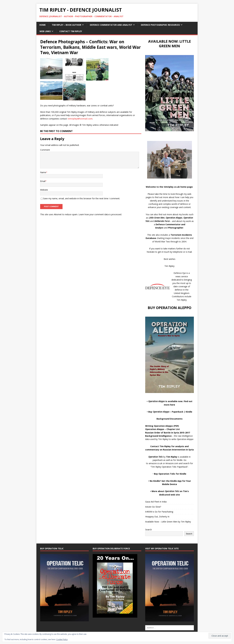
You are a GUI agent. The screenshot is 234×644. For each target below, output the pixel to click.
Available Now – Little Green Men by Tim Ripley (168, 522)
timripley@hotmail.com (80, 119)
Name (43, 172)
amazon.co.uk (156, 463)
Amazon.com (172, 463)
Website (44, 190)
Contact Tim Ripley (71, 31)
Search (148, 530)
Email (43, 181)
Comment (45, 150)
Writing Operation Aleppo (159, 426)
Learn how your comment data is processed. (100, 214)
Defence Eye (180, 273)
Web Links (45, 31)
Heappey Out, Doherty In (157, 517)
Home (43, 25)
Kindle (189, 412)
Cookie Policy (62, 639)
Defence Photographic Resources (160, 25)
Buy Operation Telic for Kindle (170, 474)
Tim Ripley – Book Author (66, 25)
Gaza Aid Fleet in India (156, 502)
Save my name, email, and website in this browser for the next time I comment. (82, 198)
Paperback (178, 412)
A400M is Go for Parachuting (159, 512)
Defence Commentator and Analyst (111, 25)
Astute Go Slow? (153, 507)
